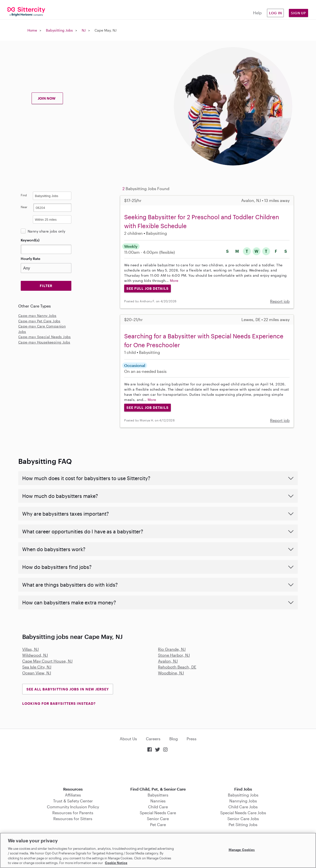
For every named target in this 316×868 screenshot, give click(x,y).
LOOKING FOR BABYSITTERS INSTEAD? (59, 703)
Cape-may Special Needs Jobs (45, 337)
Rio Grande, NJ (172, 649)
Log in (276, 13)
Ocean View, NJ (37, 673)
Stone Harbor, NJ (174, 655)
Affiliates (73, 795)
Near (24, 207)
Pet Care (158, 824)
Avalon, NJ (168, 661)
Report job (280, 301)
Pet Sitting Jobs (243, 824)
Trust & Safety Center (73, 801)
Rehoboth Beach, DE (177, 667)
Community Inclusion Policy (73, 807)
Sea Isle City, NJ (37, 667)
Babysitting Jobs (59, 30)
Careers (153, 739)
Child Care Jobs (243, 807)
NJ (84, 30)
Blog (174, 739)
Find (24, 195)
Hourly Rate (30, 259)
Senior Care (158, 819)
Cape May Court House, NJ (47, 661)
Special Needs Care (158, 813)
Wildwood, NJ (35, 655)
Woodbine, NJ (171, 673)
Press (192, 739)
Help (257, 13)
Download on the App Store (158, 770)
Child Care (158, 807)
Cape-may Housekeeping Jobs (44, 342)
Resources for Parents (73, 813)
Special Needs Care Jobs (243, 813)
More (174, 280)
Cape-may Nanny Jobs (37, 316)
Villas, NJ (30, 649)
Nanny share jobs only (46, 231)
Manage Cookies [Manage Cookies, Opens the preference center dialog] (242, 850)
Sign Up (298, 13)
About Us (128, 739)
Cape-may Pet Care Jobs (39, 321)
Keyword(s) (30, 240)
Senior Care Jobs (243, 819)
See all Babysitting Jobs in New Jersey (68, 689)
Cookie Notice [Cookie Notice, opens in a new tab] (116, 863)
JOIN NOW (47, 98)
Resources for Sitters (73, 819)
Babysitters (158, 795)
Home (32, 30)
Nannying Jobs (243, 801)
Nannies (158, 801)
